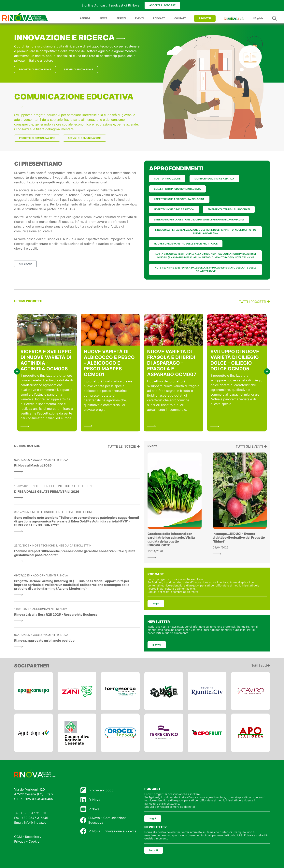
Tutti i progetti (254, 302)
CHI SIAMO (25, 264)
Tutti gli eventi (251, 446)
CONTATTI (180, 18)
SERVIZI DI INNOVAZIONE (78, 69)
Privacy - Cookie (27, 841)
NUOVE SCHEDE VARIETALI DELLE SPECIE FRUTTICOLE (186, 244)
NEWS (104, 18)
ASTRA (70, 209)
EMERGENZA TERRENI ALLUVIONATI (229, 209)
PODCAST (159, 18)
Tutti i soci (261, 665)
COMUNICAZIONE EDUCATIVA (74, 100)
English (258, 18)
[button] (17, 371)
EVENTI (139, 18)
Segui (156, 604)
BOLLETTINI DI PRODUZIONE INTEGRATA (177, 189)
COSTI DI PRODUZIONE (167, 179)
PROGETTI (205, 18)
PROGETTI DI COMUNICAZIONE (37, 138)
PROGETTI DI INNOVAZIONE (35, 69)
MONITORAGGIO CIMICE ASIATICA (214, 179)
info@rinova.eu (35, 822)
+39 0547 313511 (33, 813)
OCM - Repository (28, 837)
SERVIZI (121, 18)
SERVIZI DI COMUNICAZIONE (85, 138)
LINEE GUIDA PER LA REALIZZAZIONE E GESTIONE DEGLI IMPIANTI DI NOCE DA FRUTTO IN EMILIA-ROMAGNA (206, 232)
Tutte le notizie (124, 446)
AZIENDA (85, 18)
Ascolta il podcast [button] (162, 5)
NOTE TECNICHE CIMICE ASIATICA (174, 209)
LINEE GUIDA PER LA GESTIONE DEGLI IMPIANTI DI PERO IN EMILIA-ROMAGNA (199, 220)
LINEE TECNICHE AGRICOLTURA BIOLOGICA (179, 199)
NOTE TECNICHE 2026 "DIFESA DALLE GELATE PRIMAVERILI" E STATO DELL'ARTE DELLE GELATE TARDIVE (206, 269)
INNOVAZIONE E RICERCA (70, 38)
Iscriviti (157, 645)
